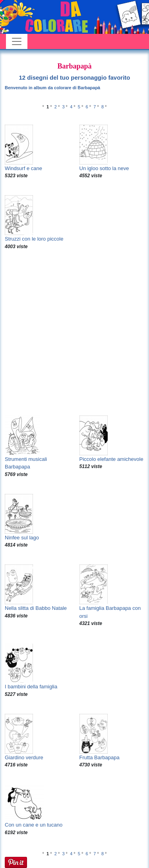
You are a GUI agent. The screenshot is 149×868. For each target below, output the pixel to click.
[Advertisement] (74, 333)
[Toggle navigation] (17, 41)
